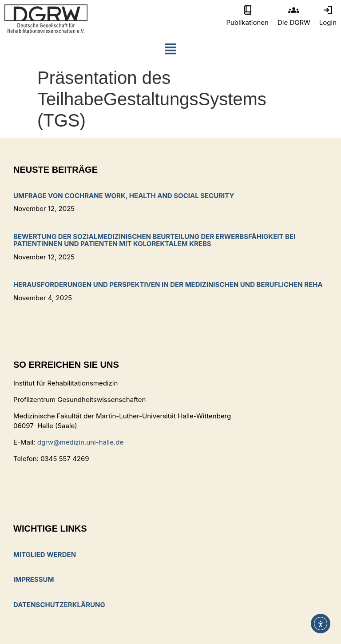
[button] (170, 51)
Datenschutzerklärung (59, 605)
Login (328, 22)
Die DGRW (294, 22)
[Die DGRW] (294, 10)
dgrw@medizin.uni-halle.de (81, 442)
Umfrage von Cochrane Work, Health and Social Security (124, 196)
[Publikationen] (248, 10)
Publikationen (247, 22)
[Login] (328, 10)
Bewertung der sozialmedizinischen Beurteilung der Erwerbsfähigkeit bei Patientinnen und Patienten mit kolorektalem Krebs (154, 240)
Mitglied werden (45, 555)
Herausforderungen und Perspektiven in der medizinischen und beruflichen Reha (168, 284)
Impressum (34, 579)
